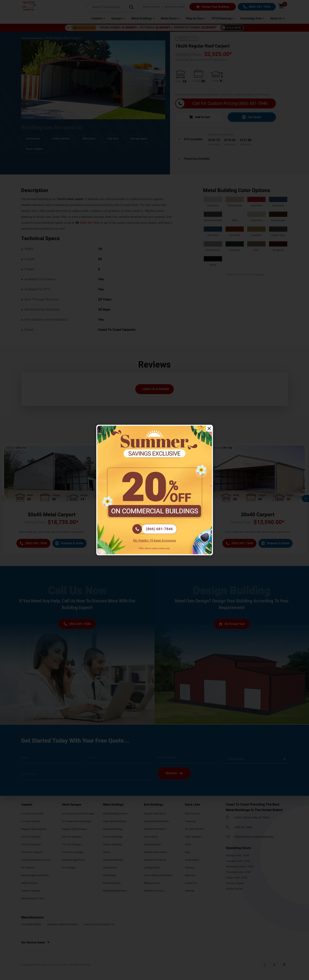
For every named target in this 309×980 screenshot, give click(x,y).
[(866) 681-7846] (155, 529)
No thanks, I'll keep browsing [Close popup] (155, 541)
